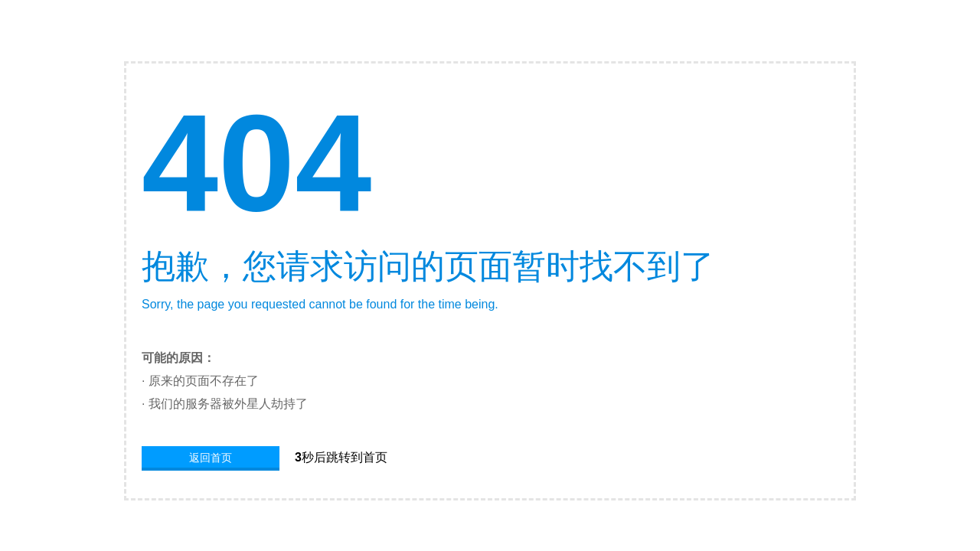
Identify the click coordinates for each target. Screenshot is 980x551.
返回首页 (211, 458)
